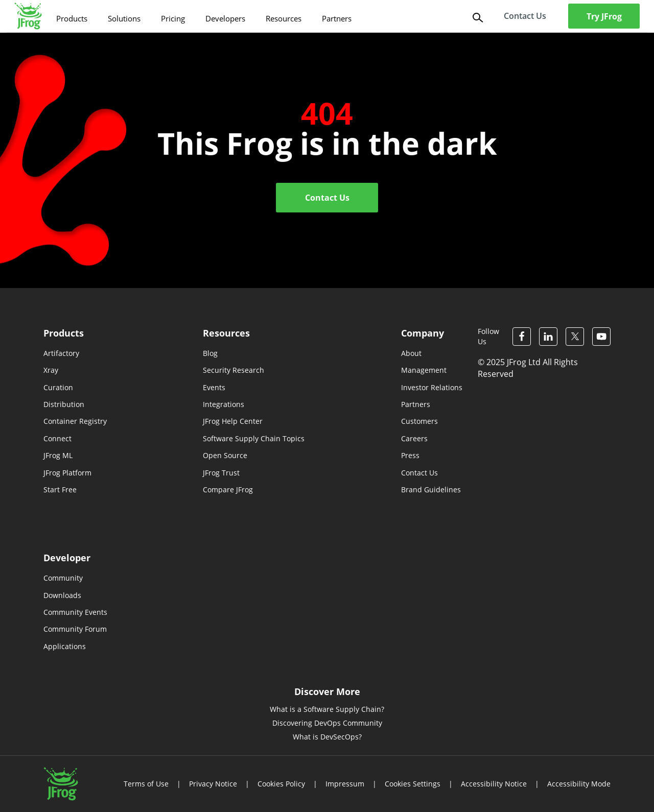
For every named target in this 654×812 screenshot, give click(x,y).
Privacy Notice (213, 784)
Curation (58, 387)
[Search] (476, 17)
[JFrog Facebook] (522, 337)
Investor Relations (432, 387)
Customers (419, 421)
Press (410, 455)
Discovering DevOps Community (327, 723)
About (411, 353)
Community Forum (75, 629)
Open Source (225, 455)
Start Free (60, 489)
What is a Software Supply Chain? (327, 709)
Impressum (345, 784)
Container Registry (75, 421)
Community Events (75, 612)
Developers (225, 18)
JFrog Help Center (233, 421)
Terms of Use (146, 784)
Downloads (62, 595)
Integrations (224, 404)
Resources (284, 18)
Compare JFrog (228, 489)
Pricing (173, 18)
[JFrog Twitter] (575, 337)
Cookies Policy (281, 784)
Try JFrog (604, 16)
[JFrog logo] (28, 16)
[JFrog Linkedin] (548, 337)
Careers (414, 438)
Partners (337, 18)
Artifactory (61, 353)
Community (63, 578)
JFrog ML (58, 455)
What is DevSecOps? (327, 737)
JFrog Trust (221, 473)
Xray (51, 370)
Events (214, 387)
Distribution (64, 404)
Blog (210, 353)
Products (72, 18)
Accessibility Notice (494, 784)
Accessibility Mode (579, 784)
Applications (65, 646)
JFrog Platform (67, 473)
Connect (57, 438)
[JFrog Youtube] (601, 337)
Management (424, 370)
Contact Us (327, 198)
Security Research (233, 370)
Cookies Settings (413, 784)
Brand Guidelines (431, 489)
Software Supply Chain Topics (254, 438)
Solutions (124, 18)
